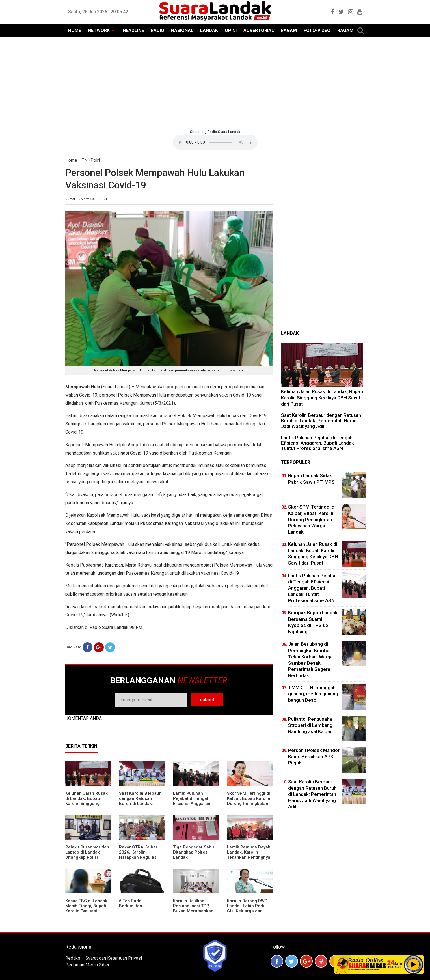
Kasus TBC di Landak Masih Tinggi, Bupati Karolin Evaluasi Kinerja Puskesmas (86, 908)
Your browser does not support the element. (215, 142)
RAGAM (289, 30)
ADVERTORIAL (259, 30)
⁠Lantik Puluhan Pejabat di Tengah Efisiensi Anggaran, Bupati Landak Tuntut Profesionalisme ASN (195, 804)
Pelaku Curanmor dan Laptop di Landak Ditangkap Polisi (87, 852)
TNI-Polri (91, 160)
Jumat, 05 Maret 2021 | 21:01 (86, 199)
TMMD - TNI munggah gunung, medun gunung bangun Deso (313, 694)
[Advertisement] (215, 83)
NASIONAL (182, 30)
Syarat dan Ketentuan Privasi (114, 958)
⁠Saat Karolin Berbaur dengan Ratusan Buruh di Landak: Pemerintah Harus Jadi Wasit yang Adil (140, 804)
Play (414, 964)
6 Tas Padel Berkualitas (131, 903)
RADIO (157, 30)
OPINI (231, 30)
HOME (75, 30)
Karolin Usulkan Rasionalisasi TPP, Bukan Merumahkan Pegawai (193, 908)
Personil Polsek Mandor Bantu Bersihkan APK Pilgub (314, 757)
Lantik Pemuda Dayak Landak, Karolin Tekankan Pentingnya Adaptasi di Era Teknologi (249, 857)
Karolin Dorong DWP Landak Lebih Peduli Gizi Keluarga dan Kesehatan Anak (247, 908)
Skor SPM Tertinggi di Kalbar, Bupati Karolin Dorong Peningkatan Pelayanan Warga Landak (249, 804)
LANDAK (209, 30)
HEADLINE (133, 30)
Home (71, 160)
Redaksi (73, 958)
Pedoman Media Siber (87, 965)
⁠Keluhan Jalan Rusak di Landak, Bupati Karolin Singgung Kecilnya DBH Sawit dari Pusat (87, 804)
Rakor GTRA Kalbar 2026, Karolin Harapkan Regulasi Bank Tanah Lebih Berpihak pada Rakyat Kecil (141, 860)
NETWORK (99, 30)
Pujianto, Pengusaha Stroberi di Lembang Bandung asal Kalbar (310, 725)
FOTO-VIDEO (317, 30)
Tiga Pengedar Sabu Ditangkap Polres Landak (194, 852)
